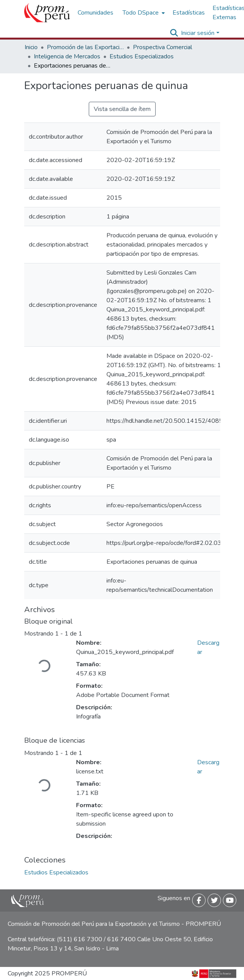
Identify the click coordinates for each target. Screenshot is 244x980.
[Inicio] (47, 13)
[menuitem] (143, 13)
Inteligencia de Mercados (67, 56)
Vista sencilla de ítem (122, 109)
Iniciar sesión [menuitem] (198, 33)
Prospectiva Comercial (163, 47)
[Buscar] (174, 33)
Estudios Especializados (142, 56)
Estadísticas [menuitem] (189, 13)
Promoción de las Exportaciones (85, 47)
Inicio (31, 47)
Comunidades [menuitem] (95, 13)
